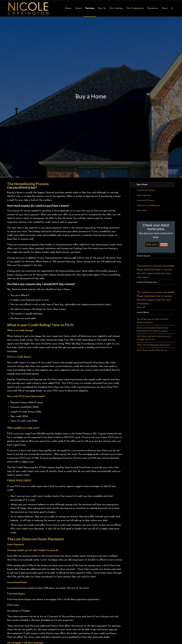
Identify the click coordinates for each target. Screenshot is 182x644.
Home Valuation (144, 195)
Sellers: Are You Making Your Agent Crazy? (154, 345)
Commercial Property (146, 190)
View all (141, 307)
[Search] (172, 8)
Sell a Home (142, 210)
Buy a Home (142, 185)
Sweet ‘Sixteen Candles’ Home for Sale (152, 350)
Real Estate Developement (148, 206)
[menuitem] (68, 8)
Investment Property (146, 200)
